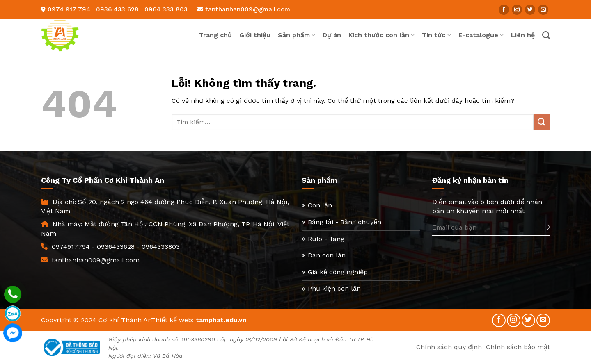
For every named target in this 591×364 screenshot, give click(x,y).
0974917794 (71, 247)
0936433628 (116, 247)
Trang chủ (215, 35)
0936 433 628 (117, 9)
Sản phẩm (297, 35)
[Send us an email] (543, 10)
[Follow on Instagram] (517, 10)
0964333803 (161, 247)
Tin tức (436, 35)
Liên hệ (523, 35)
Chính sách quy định (449, 347)
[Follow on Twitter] (530, 10)
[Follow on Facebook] (504, 10)
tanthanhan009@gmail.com (244, 9)
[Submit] (542, 122)
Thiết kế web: (172, 320)
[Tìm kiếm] (546, 35)
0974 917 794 (69, 9)
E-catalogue (481, 35)
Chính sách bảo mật (518, 347)
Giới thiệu (255, 35)
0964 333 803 (166, 9)
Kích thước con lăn (381, 35)
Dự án (332, 35)
